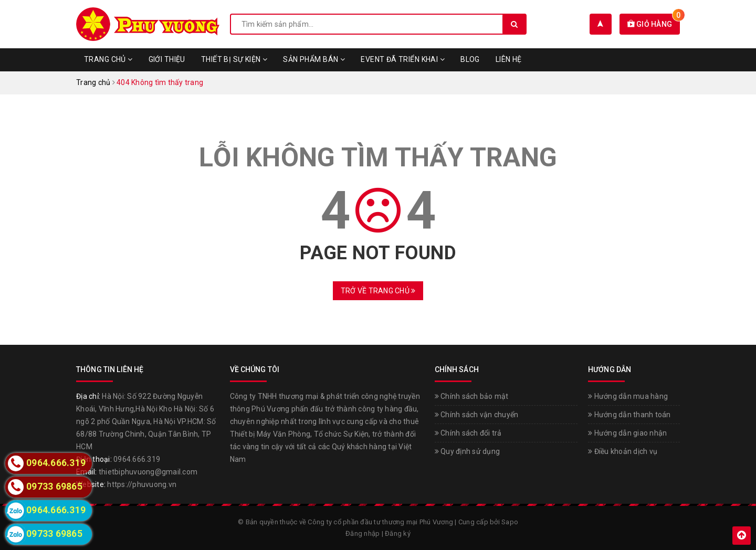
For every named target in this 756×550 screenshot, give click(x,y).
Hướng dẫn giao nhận (627, 433)
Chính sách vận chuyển (477, 415)
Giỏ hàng (654, 24)
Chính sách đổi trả (468, 433)
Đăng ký (398, 533)
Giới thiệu (167, 59)
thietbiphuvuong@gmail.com (148, 472)
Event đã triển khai (403, 59)
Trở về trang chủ (378, 291)
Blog (470, 59)
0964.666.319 (137, 459)
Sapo (510, 522)
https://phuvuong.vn (142, 484)
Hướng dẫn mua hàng (628, 396)
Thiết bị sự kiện (234, 59)
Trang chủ (108, 59)
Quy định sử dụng (468, 451)
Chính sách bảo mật (472, 396)
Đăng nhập (363, 533)
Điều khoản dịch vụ (623, 451)
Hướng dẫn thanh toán (629, 415)
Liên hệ (509, 59)
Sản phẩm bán (314, 59)
